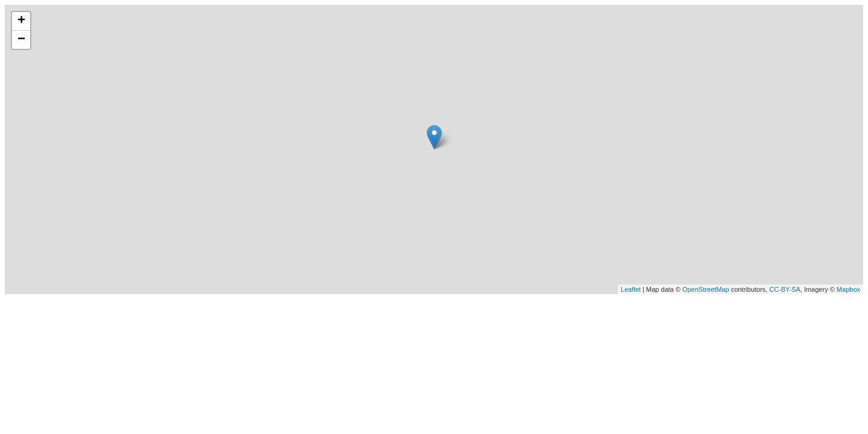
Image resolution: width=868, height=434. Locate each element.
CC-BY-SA (785, 289)
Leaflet (631, 289)
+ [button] (21, 21)
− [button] (21, 40)
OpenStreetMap (706, 289)
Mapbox (848, 289)
